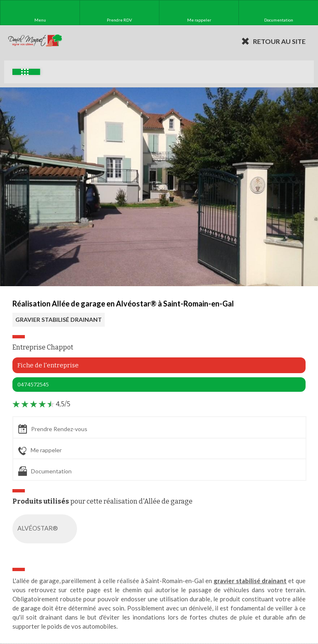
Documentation (45, 471)
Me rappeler (40, 451)
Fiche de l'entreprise (48, 365)
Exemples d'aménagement (25, 72)
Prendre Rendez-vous (53, 429)
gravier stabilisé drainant (250, 581)
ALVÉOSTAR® (46, 529)
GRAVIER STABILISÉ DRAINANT (59, 320)
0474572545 (33, 385)
